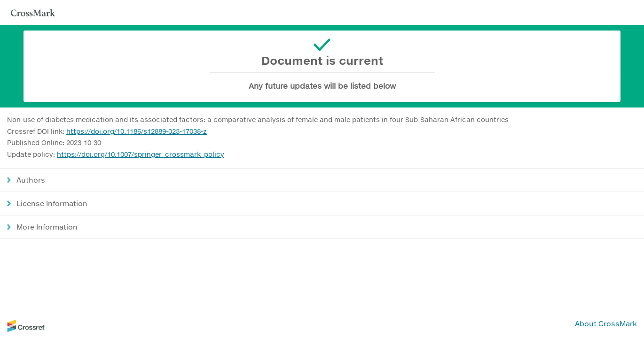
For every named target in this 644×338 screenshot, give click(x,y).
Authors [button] (31, 180)
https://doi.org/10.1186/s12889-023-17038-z (137, 131)
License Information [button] (52, 203)
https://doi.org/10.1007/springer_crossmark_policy (141, 154)
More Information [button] (47, 227)
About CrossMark (606, 323)
